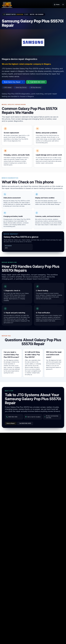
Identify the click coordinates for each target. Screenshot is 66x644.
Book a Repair (11, 423)
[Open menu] (63, 4)
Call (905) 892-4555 (25, 423)
